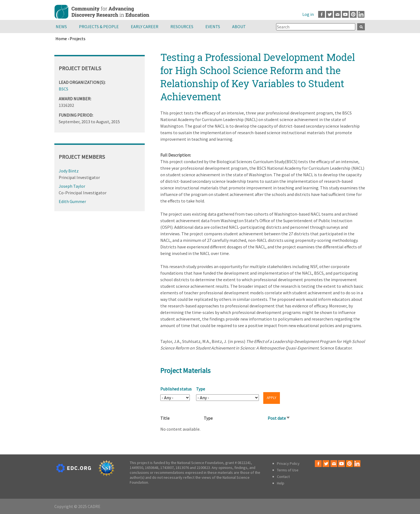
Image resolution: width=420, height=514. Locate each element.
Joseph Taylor (72, 186)
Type (201, 389)
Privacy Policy (288, 463)
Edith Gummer (72, 201)
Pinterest (353, 14)
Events (213, 27)
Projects (78, 39)
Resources (182, 27)
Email (337, 14)
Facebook (322, 14)
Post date (279, 418)
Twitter (329, 14)
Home (61, 39)
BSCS (63, 89)
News (61, 27)
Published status (176, 389)
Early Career (145, 27)
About (239, 27)
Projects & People (99, 27)
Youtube (345, 14)
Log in (308, 14)
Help (281, 483)
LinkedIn (361, 14)
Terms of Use (288, 470)
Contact (283, 477)
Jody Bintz (69, 171)
